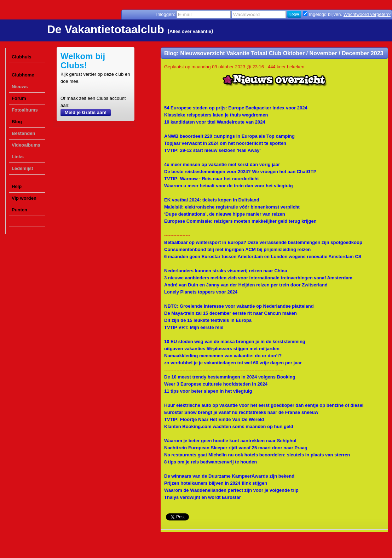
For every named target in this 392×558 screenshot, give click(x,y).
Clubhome (23, 75)
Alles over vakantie (190, 31)
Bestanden (23, 133)
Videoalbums (26, 145)
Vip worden (24, 198)
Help (17, 186)
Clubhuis (22, 57)
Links (18, 157)
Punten (19, 210)
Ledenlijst (22, 168)
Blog (17, 122)
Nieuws (20, 87)
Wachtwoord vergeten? (367, 14)
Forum (19, 98)
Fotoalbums (25, 110)
